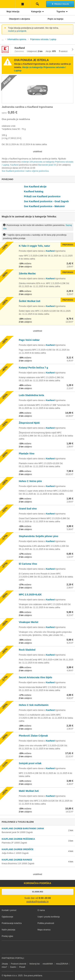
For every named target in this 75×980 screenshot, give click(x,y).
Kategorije (36, 12)
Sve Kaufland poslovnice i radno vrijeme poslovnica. (25, 171)
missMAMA (48, 964)
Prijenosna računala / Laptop (43, 39)
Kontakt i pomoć (9, 910)
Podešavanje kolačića (12, 923)
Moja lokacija (13, 12)
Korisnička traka (23, 4)
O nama (41, 910)
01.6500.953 (38, 892)
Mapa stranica (44, 930)
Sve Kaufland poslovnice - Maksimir (44, 206)
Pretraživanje (37, 4)
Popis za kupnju (55, 19)
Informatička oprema (17, 39)
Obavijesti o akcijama (20, 19)
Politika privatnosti (46, 923)
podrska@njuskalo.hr (38, 902)
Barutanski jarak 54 (47, 165)
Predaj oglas (7, 936)
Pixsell (22, 967)
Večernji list (35, 964)
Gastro (13, 967)
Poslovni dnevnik (18, 964)
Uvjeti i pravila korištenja (49, 917)
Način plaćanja (8, 930)
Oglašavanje (7, 917)
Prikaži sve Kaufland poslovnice (42, 196)
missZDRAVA (62, 964)
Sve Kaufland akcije (35, 187)
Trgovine (61, 12)
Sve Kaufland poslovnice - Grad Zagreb (46, 201)
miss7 (4, 967)
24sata (5, 964)
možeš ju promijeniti (17, 31)
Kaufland (14, 165)
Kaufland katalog (34, 191)
